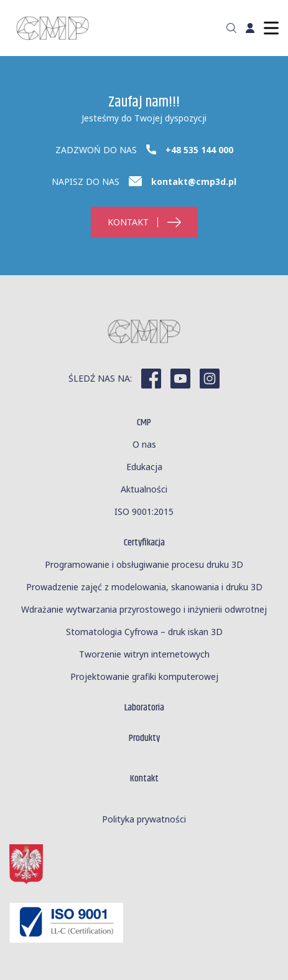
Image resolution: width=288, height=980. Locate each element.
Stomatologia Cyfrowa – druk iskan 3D (144, 632)
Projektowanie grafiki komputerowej (144, 676)
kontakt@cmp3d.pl (194, 181)
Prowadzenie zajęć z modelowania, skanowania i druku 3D (144, 587)
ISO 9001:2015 (144, 511)
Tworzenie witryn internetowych (144, 654)
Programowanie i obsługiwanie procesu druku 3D (144, 564)
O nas (144, 444)
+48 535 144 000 (199, 150)
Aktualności (144, 489)
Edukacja (144, 467)
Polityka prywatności (144, 819)
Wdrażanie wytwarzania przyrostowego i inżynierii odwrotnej (144, 609)
